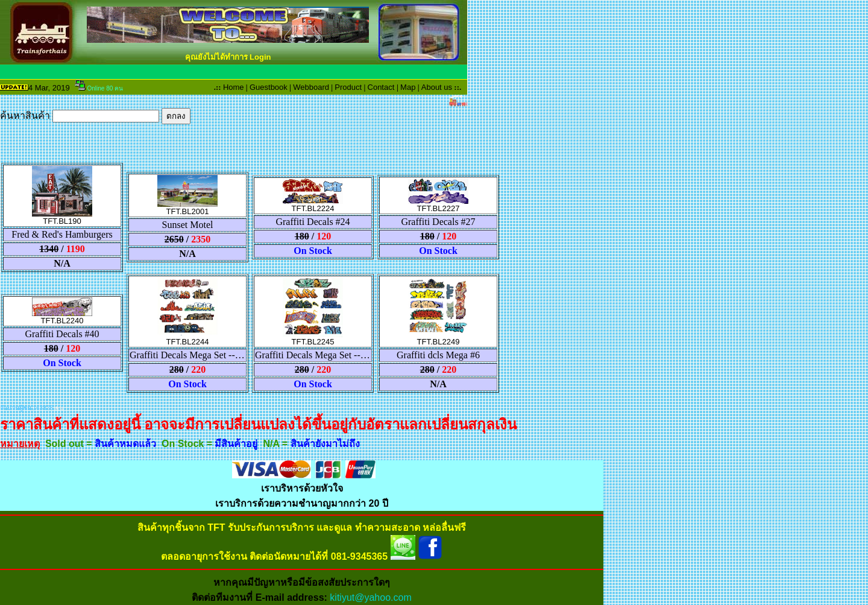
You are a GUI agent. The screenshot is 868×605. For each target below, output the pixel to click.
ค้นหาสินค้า (95, 116)
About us (437, 87)
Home (234, 87)
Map (408, 87)
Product (348, 87)
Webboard (311, 87)
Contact (381, 87)
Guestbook (269, 87)
